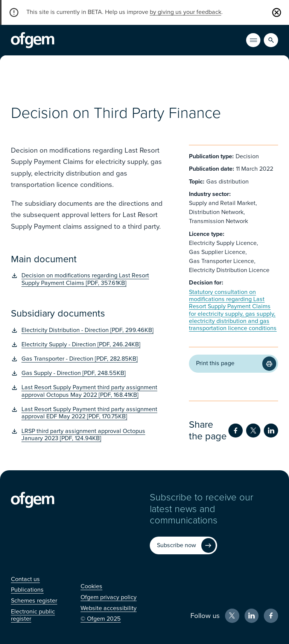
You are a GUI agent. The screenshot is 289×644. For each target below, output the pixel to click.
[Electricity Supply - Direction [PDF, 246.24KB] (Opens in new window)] (89, 345)
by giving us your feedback (186, 12)
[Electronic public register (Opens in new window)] (33, 615)
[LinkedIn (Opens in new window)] (252, 616)
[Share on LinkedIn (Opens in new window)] (271, 431)
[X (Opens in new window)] (232, 616)
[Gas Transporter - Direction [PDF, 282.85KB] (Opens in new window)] (89, 359)
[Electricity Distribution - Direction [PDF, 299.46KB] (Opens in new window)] (89, 330)
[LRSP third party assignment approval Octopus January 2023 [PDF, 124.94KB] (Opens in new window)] (89, 435)
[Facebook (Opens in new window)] (271, 616)
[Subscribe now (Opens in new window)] (183, 546)
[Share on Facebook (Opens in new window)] (236, 431)
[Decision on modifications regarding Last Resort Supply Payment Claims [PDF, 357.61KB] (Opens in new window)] (89, 279)
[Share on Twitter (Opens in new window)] (253, 431)
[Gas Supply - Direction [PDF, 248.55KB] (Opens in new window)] (89, 373)
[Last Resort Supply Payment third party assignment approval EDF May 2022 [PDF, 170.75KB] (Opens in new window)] (89, 413)
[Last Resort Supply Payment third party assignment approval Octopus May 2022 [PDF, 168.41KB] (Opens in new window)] (89, 391)
